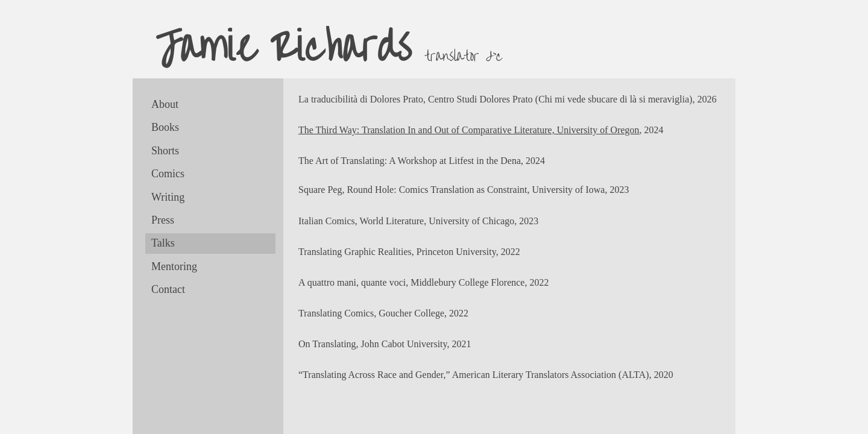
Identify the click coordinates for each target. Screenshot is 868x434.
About (165, 104)
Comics (168, 174)
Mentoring (174, 266)
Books (165, 127)
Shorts (165, 151)
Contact (168, 289)
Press (163, 220)
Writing (168, 197)
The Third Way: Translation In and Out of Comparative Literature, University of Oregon (469, 130)
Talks (163, 243)
